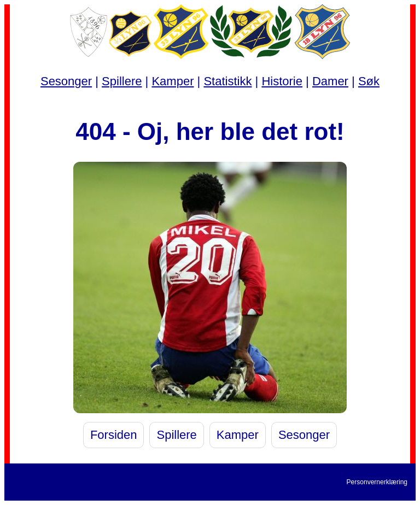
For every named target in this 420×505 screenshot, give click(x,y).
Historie (282, 81)
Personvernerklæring (377, 482)
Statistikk (227, 81)
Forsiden (114, 435)
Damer (330, 81)
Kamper (173, 81)
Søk (369, 81)
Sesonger (66, 81)
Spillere (122, 81)
